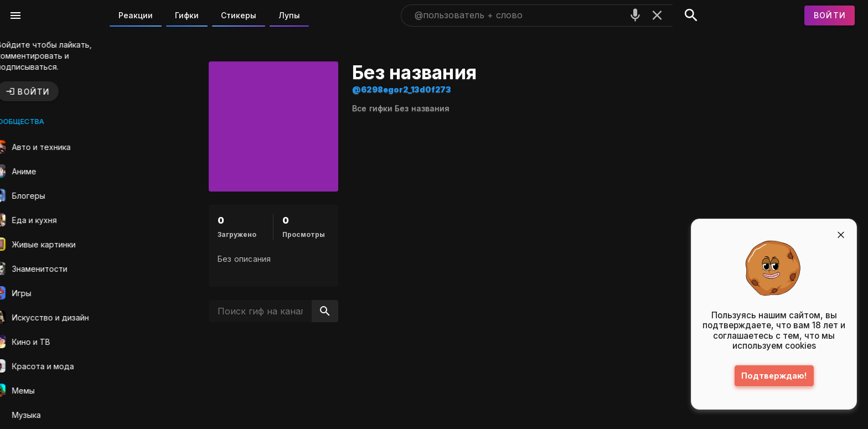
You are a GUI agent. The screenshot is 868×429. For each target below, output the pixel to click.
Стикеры (239, 15)
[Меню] (15, 15)
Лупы (289, 15)
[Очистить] (657, 15)
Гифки (187, 15)
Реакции (136, 15)
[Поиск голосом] (635, 15)
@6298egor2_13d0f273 (418, 89)
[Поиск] (691, 15)
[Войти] (830, 15)
